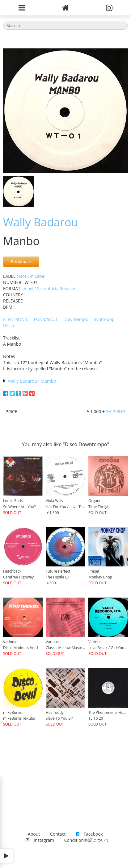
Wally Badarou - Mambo (32, 381)
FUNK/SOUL (46, 319)
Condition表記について (87, 840)
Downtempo (76, 319)
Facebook (89, 834)
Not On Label (32, 276)
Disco (9, 325)
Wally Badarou (41, 222)
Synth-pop (104, 319)
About (34, 834)
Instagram (40, 840)
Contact (58, 834)
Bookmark (21, 262)
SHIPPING (116, 411)
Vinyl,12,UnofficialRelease (49, 288)
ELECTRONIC (16, 319)
